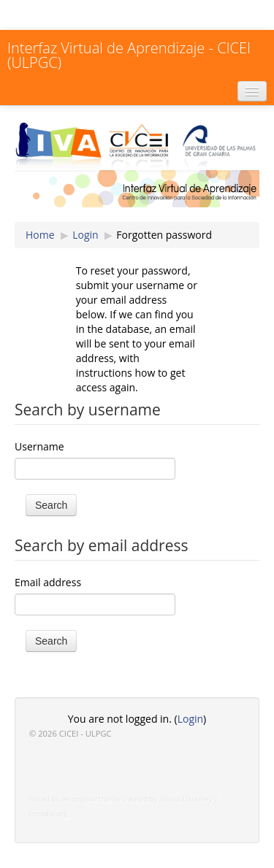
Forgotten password (164, 235)
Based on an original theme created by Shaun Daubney (121, 799)
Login (85, 235)
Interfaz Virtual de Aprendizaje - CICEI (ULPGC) (129, 55)
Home (40, 235)
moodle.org (49, 814)
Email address (48, 582)
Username (39, 446)
